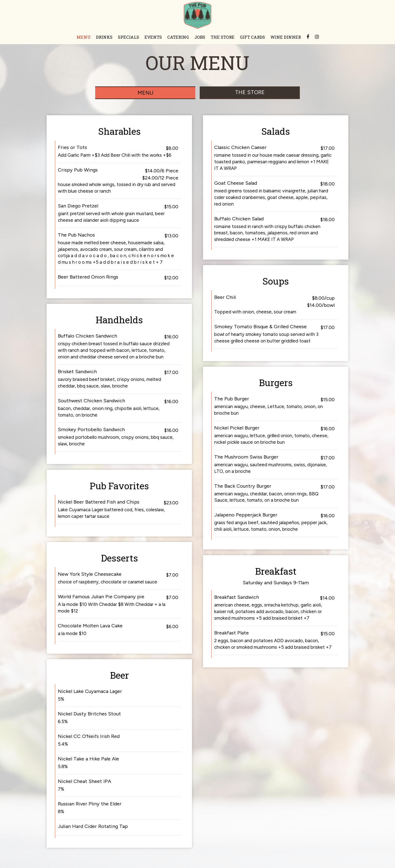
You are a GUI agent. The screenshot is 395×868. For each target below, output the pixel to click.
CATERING (178, 37)
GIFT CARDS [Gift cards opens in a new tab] (252, 37)
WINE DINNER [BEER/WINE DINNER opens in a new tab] (286, 37)
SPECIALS (129, 37)
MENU (84, 37)
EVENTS (153, 37)
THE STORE (223, 37)
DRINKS (104, 37)
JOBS (200, 37)
